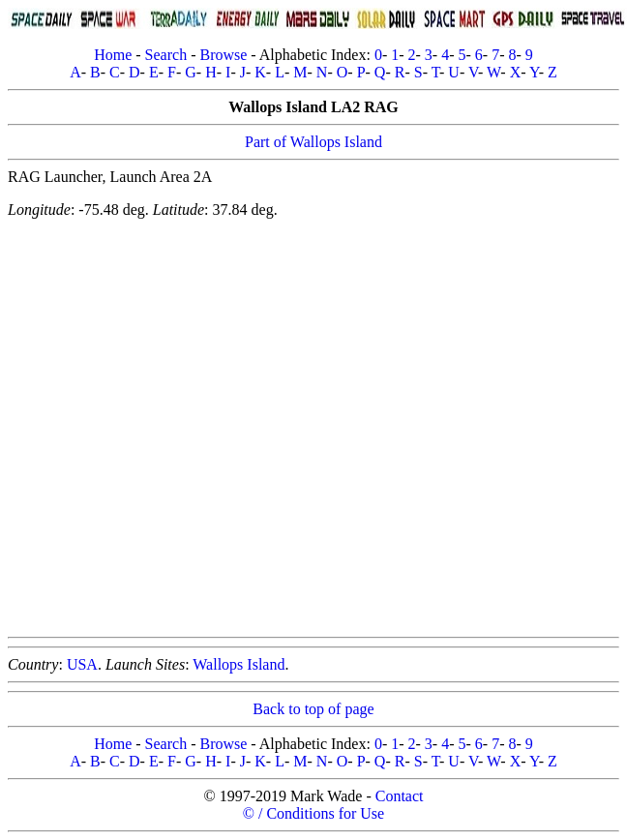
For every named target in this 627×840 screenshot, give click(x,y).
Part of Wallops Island (313, 142)
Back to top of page (313, 709)
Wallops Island (239, 664)
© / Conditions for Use (313, 813)
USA (82, 664)
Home (113, 55)
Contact (400, 796)
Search (166, 55)
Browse (223, 55)
